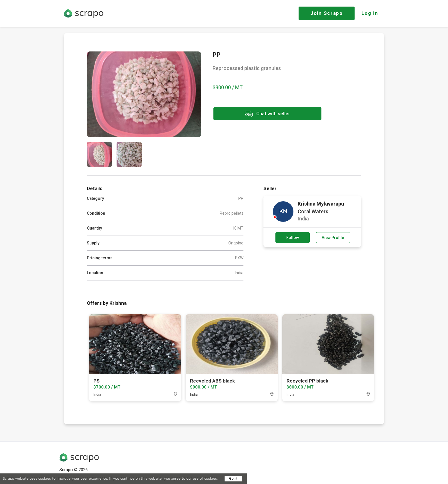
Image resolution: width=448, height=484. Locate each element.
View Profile (333, 238)
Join (327, 13)
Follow (293, 238)
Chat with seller (263, 114)
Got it (233, 479)
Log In (370, 13)
